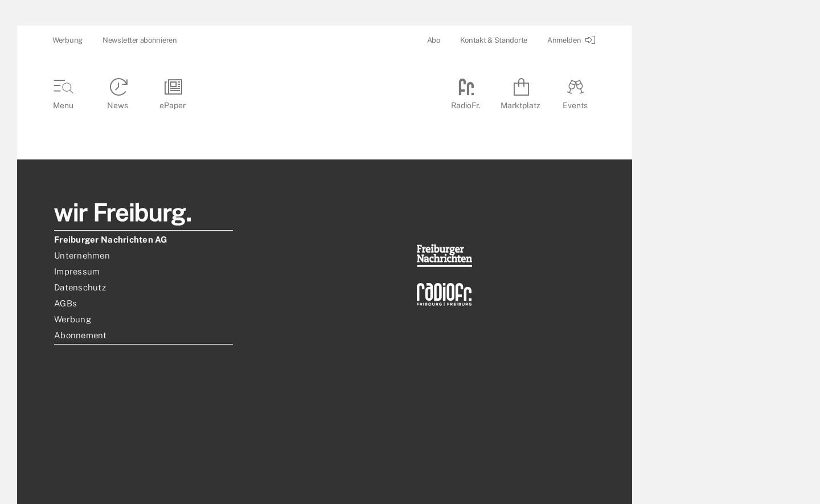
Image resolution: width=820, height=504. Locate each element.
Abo (434, 40)
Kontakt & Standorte (494, 40)
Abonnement (81, 335)
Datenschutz (80, 287)
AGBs (65, 303)
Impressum (77, 271)
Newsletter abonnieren (140, 40)
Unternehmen (82, 255)
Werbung (67, 40)
